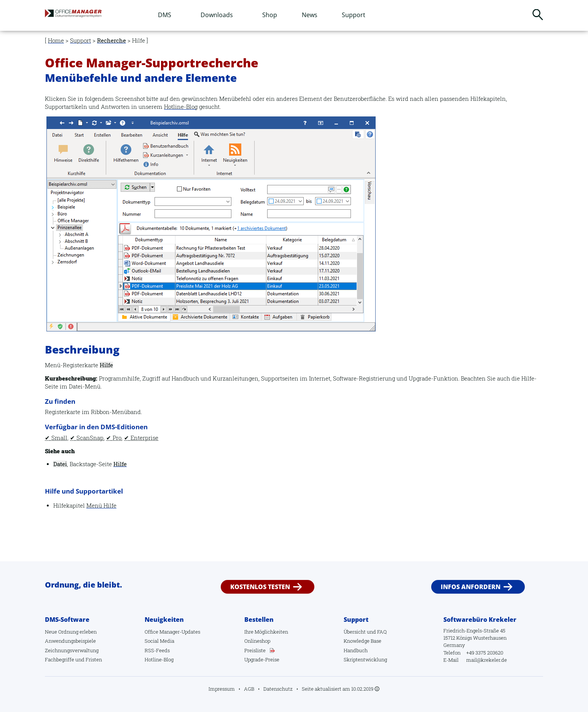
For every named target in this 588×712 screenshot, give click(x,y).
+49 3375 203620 (485, 653)
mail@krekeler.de (487, 660)
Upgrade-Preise (262, 659)
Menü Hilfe (101, 506)
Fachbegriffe (60, 659)
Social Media (159, 641)
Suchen (538, 14)
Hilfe (120, 464)
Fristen (94, 659)
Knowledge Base (363, 641)
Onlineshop (257, 641)
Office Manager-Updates (172, 632)
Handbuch (356, 650)
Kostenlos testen (260, 587)
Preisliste (255, 650)
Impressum (222, 689)
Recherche (112, 41)
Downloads (217, 15)
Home (56, 41)
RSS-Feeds (157, 650)
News (310, 15)
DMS (165, 15)
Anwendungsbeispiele (70, 641)
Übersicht (355, 632)
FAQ (382, 632)
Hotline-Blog (181, 107)
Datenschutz (278, 689)
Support (354, 15)
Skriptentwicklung (365, 659)
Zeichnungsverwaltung (72, 650)
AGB (249, 689)
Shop (270, 15)
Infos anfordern (471, 587)
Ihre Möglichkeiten (266, 632)
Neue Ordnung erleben (71, 632)
